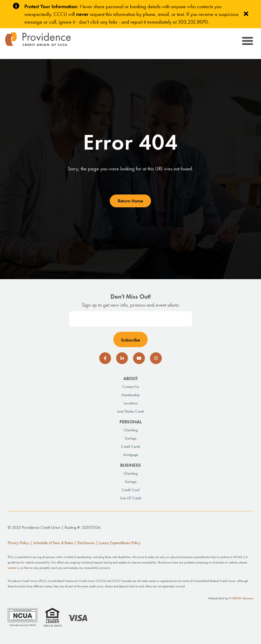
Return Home (130, 201)
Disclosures (86, 543)
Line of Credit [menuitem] (131, 498)
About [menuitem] (130, 378)
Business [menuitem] (130, 465)
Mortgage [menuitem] (131, 455)
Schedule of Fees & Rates (53, 543)
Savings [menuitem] (131, 438)
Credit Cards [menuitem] (130, 446)
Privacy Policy (18, 543)
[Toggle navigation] (247, 42)
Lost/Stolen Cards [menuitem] (131, 411)
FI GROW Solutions (241, 598)
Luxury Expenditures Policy (120, 543)
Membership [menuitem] (130, 395)
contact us (14, 568)
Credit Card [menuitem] (131, 490)
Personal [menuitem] (131, 422)
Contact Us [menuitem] (131, 387)
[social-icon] (105, 358)
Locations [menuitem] (130, 403)
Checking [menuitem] (131, 430)
